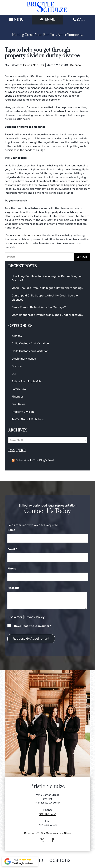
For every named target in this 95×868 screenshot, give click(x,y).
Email (12, 549)
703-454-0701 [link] (47, 814)
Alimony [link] (17, 336)
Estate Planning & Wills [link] (27, 381)
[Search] (48, 257)
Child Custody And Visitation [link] (30, 343)
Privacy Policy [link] (34, 617)
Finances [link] (18, 397)
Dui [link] (14, 374)
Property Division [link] (23, 412)
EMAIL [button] (47, 19)
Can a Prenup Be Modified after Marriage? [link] (39, 307)
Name (11, 530)
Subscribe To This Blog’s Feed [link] (33, 460)
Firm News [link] (18, 404)
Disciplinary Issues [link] (24, 359)
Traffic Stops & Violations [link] (28, 419)
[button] (16, 19)
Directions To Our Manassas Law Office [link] (47, 833)
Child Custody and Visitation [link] (30, 351)
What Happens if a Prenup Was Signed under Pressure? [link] (47, 315)
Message (13, 588)
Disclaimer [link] (15, 617)
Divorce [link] (75, 65)
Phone (12, 569)
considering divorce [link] (29, 235)
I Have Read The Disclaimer (32, 626)
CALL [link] (79, 20)
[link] (47, 7)
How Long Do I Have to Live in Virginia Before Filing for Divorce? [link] (47, 278)
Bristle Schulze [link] (34, 65)
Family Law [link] (19, 389)
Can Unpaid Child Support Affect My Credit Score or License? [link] (45, 298)
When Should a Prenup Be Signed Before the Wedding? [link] (47, 288)
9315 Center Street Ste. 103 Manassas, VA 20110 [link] (48, 799)
